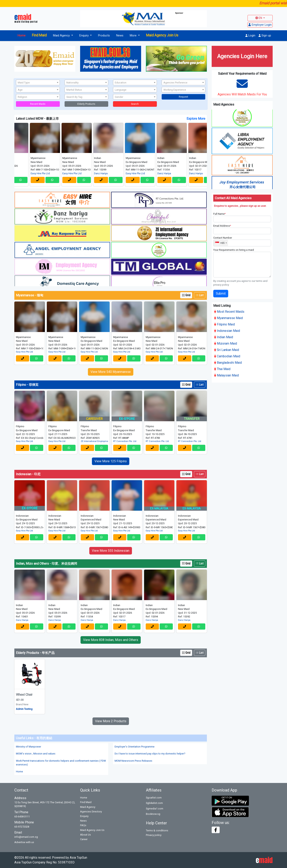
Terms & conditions (157, 830)
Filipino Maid (224, 324)
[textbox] (38, 83)
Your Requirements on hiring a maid (234, 249)
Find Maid (39, 35)
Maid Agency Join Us (162, 35)
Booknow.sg (153, 814)
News (120, 36)
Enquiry (84, 816)
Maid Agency (88, 807)
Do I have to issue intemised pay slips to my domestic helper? (150, 754)
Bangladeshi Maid (228, 362)
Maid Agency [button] (62, 36)
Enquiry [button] (84, 36)
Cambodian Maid (227, 355)
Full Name (219, 213)
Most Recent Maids (229, 311)
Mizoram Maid (226, 343)
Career (84, 839)
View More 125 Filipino (111, 461)
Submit (221, 293)
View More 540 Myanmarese (111, 372)
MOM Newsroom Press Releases (133, 761)
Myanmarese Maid (228, 317)
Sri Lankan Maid (227, 349)
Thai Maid (222, 368)
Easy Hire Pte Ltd (47, 173)
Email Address (222, 225)
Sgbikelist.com (154, 803)
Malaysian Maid (226, 375)
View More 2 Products (111, 721)
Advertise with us (24, 842)
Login (250, 36)
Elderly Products (86, 104)
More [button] (134, 36)
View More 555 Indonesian (111, 551)
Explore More (196, 119)
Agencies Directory (91, 812)
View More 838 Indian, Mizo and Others (111, 640)
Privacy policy (154, 835)
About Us (86, 835)
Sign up (265, 36)
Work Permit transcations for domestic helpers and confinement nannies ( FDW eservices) (61, 763)
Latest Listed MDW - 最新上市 (37, 119)
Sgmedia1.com (155, 809)
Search (135, 104)
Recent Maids (38, 104)
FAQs (83, 825)
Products (104, 36)
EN (259, 18)
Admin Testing (24, 709)
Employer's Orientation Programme (135, 747)
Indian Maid (224, 336)
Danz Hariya (108, 173)
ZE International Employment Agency (94, 441)
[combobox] (38, 82)
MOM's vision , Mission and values (36, 754)
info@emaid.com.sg (26, 837)
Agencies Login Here (242, 56)
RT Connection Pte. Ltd (125, 441)
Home (22, 36)
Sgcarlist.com (154, 798)
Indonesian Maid (227, 330)
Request (183, 97)
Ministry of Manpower (29, 747)
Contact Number (223, 237)
